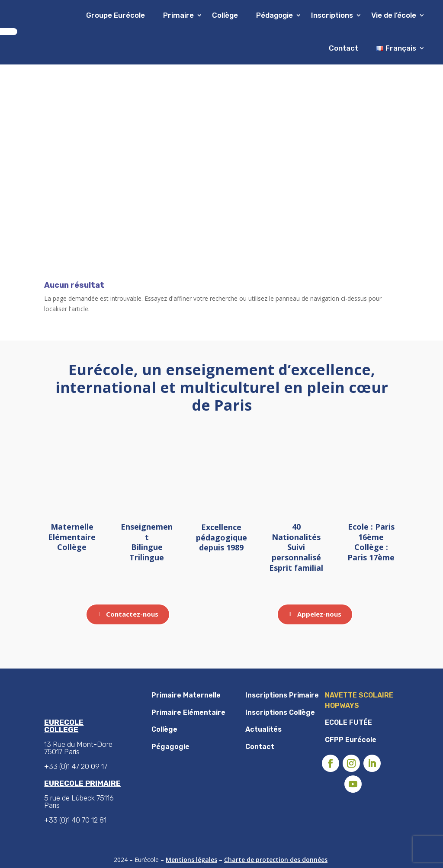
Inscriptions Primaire (282, 695)
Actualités (263, 729)
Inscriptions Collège (280, 712)
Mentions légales (191, 860)
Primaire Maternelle (186, 695)
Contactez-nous (132, 614)
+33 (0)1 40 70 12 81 (75, 820)
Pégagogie (170, 747)
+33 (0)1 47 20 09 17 (76, 766)
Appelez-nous (319, 614)
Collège (164, 729)
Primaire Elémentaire (188, 712)
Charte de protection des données (276, 860)
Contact (343, 48)
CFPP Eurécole (351, 740)
